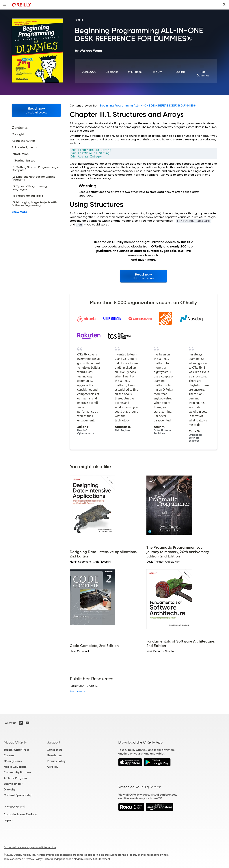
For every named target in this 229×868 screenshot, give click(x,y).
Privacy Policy (56, 761)
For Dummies (203, 74)
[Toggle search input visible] (224, 5)
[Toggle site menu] (5, 5)
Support (54, 742)
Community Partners (17, 772)
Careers (9, 755)
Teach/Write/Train (16, 750)
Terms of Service (13, 859)
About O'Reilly (15, 742)
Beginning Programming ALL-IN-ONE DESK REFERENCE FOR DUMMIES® (148, 105)
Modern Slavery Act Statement (92, 859)
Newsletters (55, 755)
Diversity (10, 789)
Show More (19, 212)
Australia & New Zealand (20, 814)
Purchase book (80, 691)
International (14, 807)
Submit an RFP (13, 784)
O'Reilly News (13, 761)
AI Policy (53, 767)
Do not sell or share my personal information (30, 847)
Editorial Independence (58, 859)
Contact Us (54, 750)
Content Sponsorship (18, 795)
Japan (8, 820)
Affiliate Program (15, 778)
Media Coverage (15, 767)
